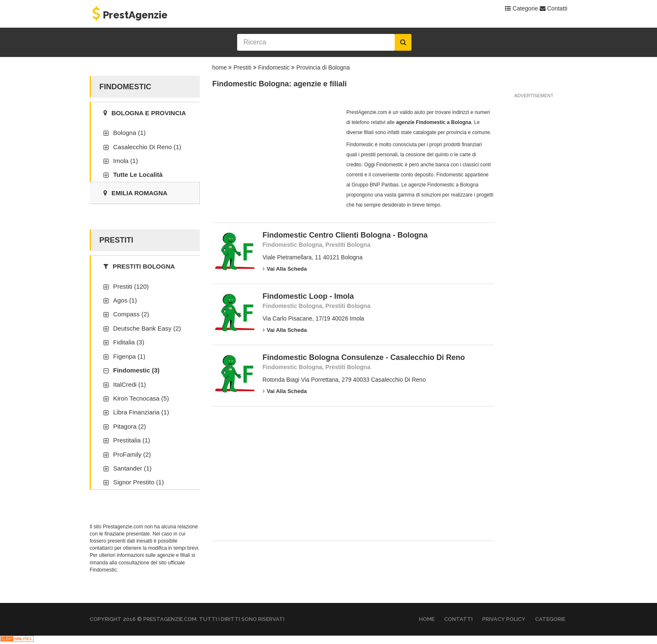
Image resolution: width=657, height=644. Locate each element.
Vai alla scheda (285, 269)
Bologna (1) (129, 133)
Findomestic (274, 67)
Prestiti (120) (131, 286)
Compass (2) (131, 314)
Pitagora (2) (129, 426)
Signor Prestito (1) (138, 482)
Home (427, 619)
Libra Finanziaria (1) (141, 412)
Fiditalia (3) (129, 342)
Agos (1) (125, 300)
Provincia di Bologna (323, 67)
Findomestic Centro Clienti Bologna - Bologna (345, 235)
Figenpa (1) (129, 356)
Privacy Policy (504, 619)
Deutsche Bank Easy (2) (147, 328)
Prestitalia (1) (132, 440)
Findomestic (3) (136, 370)
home (220, 67)
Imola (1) (125, 161)
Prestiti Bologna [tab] (139, 266)
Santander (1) (132, 468)
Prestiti (242, 67)
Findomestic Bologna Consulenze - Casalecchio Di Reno (364, 357)
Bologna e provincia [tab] (145, 113)
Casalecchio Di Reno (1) (147, 147)
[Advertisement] (275, 160)
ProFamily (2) (132, 454)
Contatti (554, 8)
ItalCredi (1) (129, 384)
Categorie (521, 8)
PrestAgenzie (129, 15)
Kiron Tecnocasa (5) (141, 398)
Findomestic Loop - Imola (308, 296)
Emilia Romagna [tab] (136, 193)
